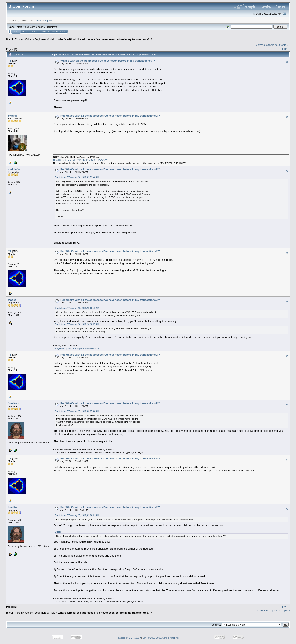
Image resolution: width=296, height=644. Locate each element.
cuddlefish (15, 169)
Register (53, 32)
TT (10, 61)
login (39, 20)
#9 (287, 509)
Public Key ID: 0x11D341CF (93, 160)
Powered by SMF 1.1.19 (129, 638)
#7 (287, 405)
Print (285, 49)
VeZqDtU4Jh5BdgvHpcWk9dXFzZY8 (76, 348)
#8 (287, 460)
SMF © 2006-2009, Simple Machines (161, 638)
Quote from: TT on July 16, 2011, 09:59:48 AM (77, 177)
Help (25, 32)
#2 (287, 117)
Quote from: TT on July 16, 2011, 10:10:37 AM (77, 324)
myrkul (12, 116)
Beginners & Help (45, 39)
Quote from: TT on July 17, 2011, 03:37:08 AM (77, 411)
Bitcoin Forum (14, 39)
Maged (12, 300)
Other (29, 39)
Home (16, 32)
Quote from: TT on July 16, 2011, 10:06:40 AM (77, 308)
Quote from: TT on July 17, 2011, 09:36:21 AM (77, 515)
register (48, 20)
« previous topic (265, 45)
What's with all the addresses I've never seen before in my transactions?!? (105, 39)
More (63, 32)
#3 (287, 171)
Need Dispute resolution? (66, 160)
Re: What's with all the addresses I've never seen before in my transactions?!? (110, 116)
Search (34, 32)
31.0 (46, 27)
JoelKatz (13, 403)
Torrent (53, 27)
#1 (287, 62)
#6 (287, 356)
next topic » (282, 45)
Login (43, 32)
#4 (287, 253)
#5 (287, 302)
